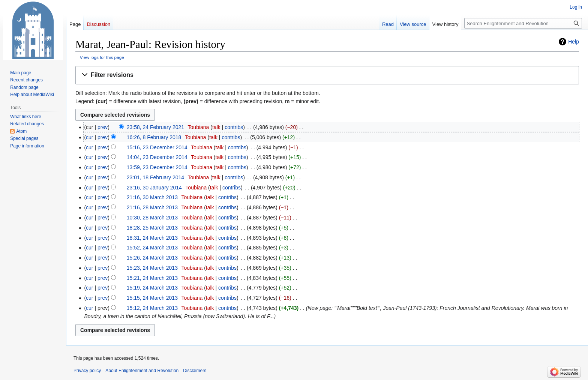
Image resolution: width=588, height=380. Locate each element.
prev (103, 127)
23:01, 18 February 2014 (155, 177)
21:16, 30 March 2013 (152, 197)
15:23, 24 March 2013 (152, 268)
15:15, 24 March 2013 (152, 298)
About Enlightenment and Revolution (142, 371)
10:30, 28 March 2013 (152, 218)
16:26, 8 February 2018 (154, 137)
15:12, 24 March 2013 (152, 308)
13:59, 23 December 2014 (157, 167)
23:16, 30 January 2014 (154, 188)
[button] (327, 75)
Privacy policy (87, 371)
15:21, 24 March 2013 (152, 278)
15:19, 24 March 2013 (152, 288)
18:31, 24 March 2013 (152, 238)
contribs (234, 127)
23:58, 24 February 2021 (155, 127)
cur (89, 137)
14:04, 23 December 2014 (157, 157)
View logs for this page (102, 57)
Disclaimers (195, 371)
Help (574, 42)
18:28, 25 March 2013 (152, 228)
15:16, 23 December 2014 (157, 147)
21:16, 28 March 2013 (152, 207)
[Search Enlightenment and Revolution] (523, 23)
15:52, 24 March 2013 (152, 248)
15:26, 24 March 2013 (152, 258)
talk (216, 127)
